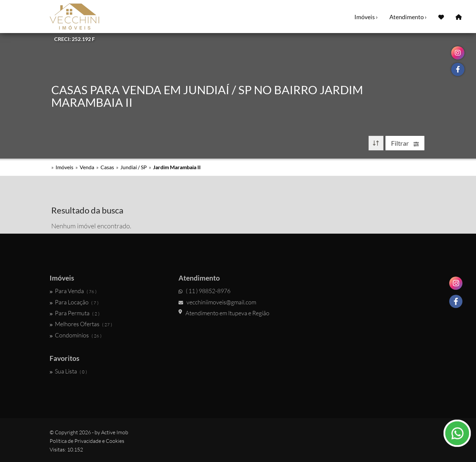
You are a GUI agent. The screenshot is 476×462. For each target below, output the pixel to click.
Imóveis (64, 167)
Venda (87, 167)
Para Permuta (75, 313)
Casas (107, 167)
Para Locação (74, 302)
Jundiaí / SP (134, 167)
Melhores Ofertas (81, 324)
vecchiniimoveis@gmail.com (217, 302)
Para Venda (73, 291)
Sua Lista (68, 371)
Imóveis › (366, 17)
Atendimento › (408, 17)
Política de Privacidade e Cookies (87, 441)
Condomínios (76, 335)
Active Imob (115, 432)
